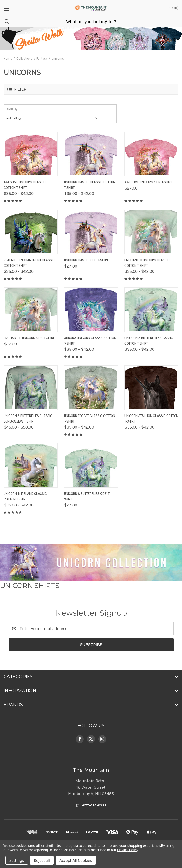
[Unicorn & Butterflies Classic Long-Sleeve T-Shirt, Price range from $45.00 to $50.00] (31, 388)
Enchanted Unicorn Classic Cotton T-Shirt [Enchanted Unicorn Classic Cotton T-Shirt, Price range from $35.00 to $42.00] (147, 263)
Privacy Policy (128, 850)
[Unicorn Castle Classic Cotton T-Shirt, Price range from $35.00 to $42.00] (91, 154)
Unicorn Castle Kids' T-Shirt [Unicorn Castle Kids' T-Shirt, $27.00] (86, 260)
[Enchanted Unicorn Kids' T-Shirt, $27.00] (31, 310)
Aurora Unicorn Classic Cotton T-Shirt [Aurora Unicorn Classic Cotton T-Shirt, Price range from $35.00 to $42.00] (90, 341)
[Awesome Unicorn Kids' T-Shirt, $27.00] (151, 154)
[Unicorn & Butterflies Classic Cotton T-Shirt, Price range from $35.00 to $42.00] (151, 310)
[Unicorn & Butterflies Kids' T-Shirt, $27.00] (91, 465)
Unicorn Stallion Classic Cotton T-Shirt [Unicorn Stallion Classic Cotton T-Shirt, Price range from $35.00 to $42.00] (151, 419)
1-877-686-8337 (93, 806)
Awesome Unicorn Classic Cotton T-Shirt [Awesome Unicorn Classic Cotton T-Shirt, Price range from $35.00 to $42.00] (25, 185)
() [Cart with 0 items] (174, 8)
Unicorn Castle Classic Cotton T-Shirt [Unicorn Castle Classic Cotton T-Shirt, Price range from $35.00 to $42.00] (90, 185)
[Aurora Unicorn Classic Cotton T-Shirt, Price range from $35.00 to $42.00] (91, 310)
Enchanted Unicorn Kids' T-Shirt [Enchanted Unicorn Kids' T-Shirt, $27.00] (29, 338)
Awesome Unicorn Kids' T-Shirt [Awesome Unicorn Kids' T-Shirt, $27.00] (148, 182)
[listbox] (52, 118)
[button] (91, 89)
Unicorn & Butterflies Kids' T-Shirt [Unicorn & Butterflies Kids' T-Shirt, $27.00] (87, 496)
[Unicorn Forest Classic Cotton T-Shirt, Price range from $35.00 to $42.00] (91, 388)
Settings (17, 860)
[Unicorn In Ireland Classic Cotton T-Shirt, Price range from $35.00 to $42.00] (31, 465)
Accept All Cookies (76, 860)
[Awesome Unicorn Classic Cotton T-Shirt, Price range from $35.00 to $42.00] (31, 154)
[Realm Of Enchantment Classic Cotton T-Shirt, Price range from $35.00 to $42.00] (31, 232)
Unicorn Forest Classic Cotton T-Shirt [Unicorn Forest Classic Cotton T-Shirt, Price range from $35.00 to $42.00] (90, 419)
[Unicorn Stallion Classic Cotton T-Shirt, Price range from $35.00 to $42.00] (151, 388)
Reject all (42, 860)
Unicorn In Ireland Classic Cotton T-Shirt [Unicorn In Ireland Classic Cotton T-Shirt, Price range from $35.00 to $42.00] (25, 496)
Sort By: (13, 109)
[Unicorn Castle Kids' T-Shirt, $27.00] (91, 232)
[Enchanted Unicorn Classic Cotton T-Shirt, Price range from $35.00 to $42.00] (151, 232)
